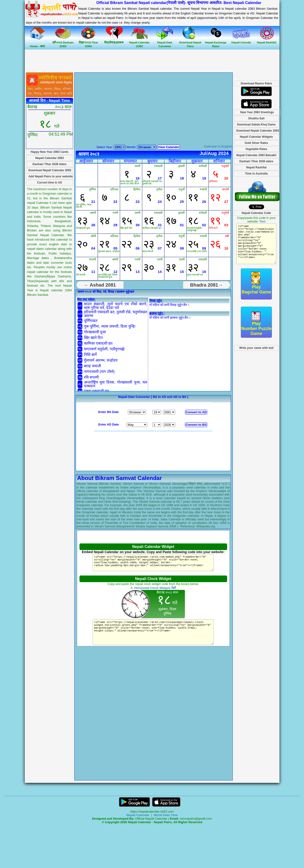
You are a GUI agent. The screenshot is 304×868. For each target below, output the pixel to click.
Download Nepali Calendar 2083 (50, 170)
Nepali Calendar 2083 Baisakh (256, 155)
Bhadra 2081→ (206, 285)
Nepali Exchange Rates (216, 42)
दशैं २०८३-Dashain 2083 (63, 42)
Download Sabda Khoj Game (256, 125)
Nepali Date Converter (165, 42)
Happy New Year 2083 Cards (50, 152)
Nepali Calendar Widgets (256, 137)
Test (262, 221)
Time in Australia (256, 174)
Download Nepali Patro (190, 42)
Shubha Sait (256, 118)
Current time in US (49, 183)
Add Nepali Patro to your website (51, 176)
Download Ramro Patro (256, 83)
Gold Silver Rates (256, 143)
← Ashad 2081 (100, 285)
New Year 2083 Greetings (257, 112)
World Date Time (166, 815)
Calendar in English (218, 146)
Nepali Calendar (138, 815)
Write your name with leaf (256, 348)
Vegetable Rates (256, 149)
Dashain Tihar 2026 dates (50, 164)
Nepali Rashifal (256, 167)
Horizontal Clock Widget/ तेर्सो (155, 588)
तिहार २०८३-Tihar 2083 (88, 42)
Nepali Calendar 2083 (139, 42)
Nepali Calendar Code (256, 213)
